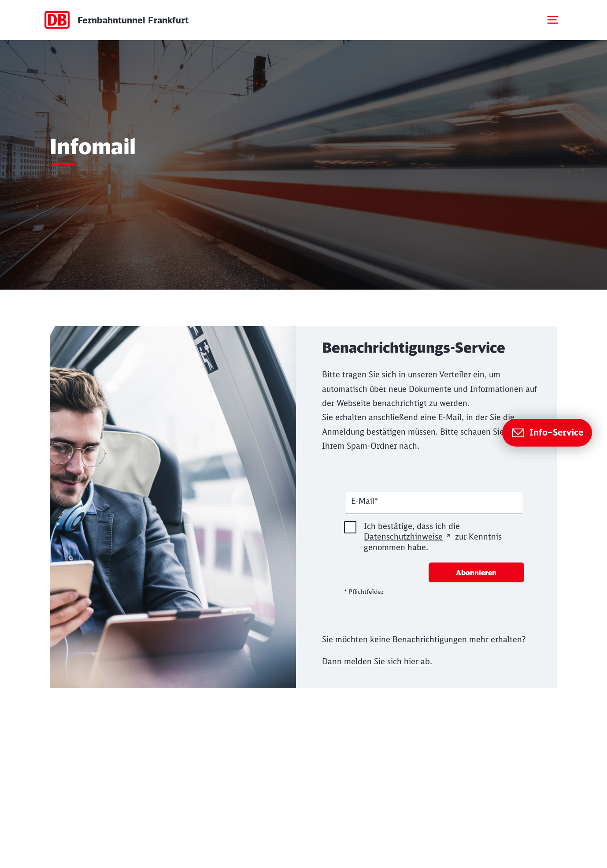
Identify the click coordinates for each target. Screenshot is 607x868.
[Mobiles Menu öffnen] (553, 20)
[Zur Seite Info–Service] (547, 433)
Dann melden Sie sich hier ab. (377, 661)
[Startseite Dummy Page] (116, 20)
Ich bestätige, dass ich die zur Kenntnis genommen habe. (423, 537)
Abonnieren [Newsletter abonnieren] (476, 573)
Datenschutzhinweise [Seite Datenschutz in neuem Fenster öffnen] (403, 537)
